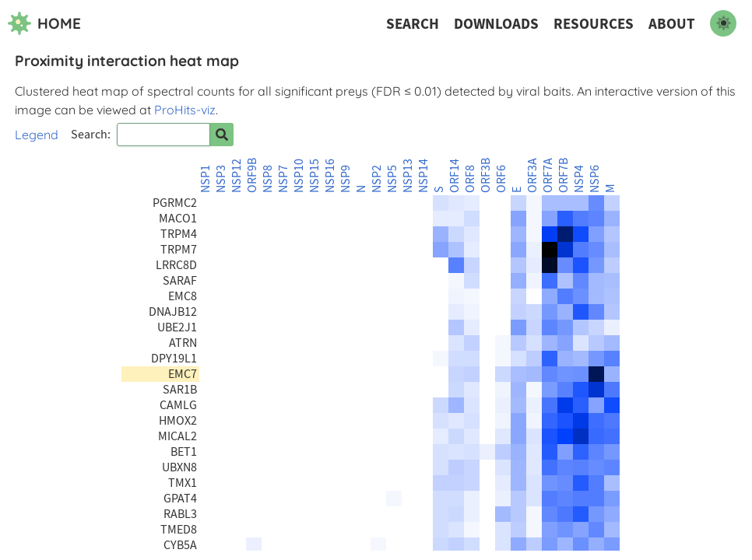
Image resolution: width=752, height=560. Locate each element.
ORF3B (486, 175)
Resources (594, 24)
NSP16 (330, 176)
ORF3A (532, 175)
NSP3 (221, 179)
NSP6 (595, 179)
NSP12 (237, 176)
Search (413, 24)
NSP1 (206, 179)
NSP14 (423, 176)
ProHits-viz (185, 110)
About (672, 24)
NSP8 (268, 179)
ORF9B (252, 175)
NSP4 (579, 179)
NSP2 (377, 179)
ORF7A (548, 175)
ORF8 (470, 179)
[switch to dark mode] (723, 23)
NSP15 (315, 176)
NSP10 (299, 176)
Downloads (496, 24)
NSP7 (283, 179)
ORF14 (455, 176)
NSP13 (408, 176)
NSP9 (346, 179)
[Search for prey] (222, 135)
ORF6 (501, 179)
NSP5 (392, 179)
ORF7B (564, 175)
